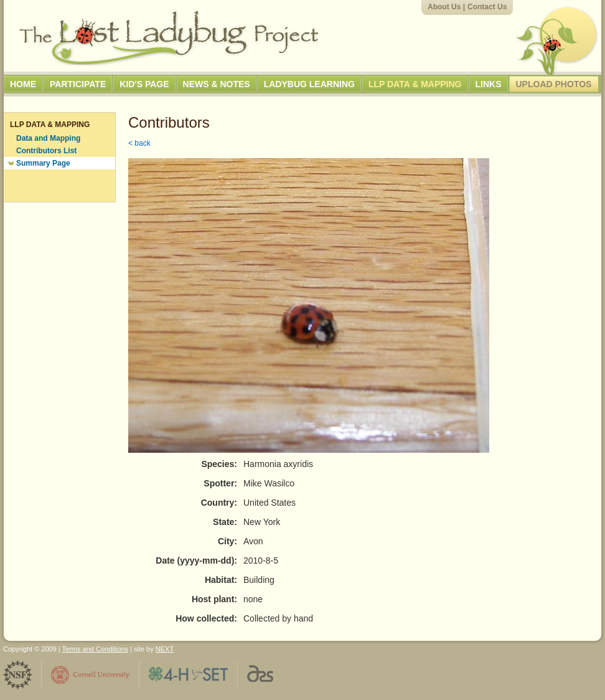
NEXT (165, 649)
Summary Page (43, 163)
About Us (444, 7)
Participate (78, 84)
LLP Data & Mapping (415, 84)
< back (139, 143)
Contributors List (46, 151)
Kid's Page (144, 84)
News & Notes (217, 84)
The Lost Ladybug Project (169, 38)
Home (23, 84)
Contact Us (487, 7)
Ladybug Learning (309, 84)
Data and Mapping (48, 138)
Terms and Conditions (95, 649)
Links (489, 84)
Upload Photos (554, 84)
